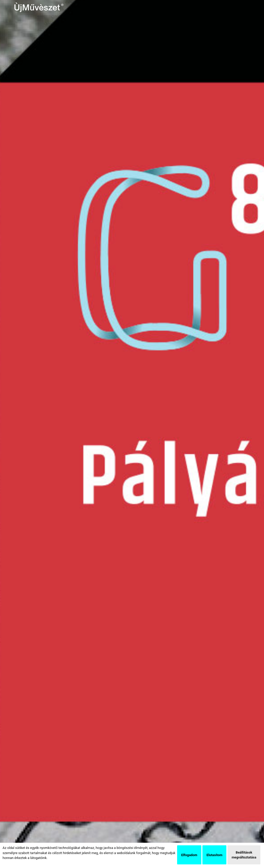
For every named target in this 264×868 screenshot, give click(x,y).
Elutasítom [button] (214, 855)
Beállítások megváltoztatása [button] (244, 855)
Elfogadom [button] (189, 855)
